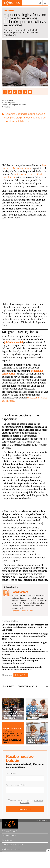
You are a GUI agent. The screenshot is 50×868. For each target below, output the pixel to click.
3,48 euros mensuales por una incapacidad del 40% (13, 734)
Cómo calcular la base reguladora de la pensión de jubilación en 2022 (22, 668)
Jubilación (21, 675)
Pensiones (9, 11)
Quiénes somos (9, 836)
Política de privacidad (12, 845)
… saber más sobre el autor (22, 611)
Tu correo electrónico (16, 785)
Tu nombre (11, 774)
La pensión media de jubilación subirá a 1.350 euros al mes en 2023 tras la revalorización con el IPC (25, 636)
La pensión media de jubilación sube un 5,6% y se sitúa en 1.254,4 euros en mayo (25, 644)
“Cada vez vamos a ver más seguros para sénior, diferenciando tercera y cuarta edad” (37, 713)
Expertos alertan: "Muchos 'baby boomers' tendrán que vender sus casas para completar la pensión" (24, 661)
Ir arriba (41, 820)
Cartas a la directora (13, 729)
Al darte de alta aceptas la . (25, 802)
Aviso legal (7, 840)
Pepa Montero (8, 100)
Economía (33, 704)
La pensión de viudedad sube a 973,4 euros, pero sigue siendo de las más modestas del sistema (13, 713)
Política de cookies (11, 849)
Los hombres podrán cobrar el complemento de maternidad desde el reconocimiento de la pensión (25, 627)
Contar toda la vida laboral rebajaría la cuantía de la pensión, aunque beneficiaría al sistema (25, 652)
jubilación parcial (14, 342)
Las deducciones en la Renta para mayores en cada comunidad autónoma (36, 738)
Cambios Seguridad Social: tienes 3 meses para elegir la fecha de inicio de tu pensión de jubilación (24, 117)
